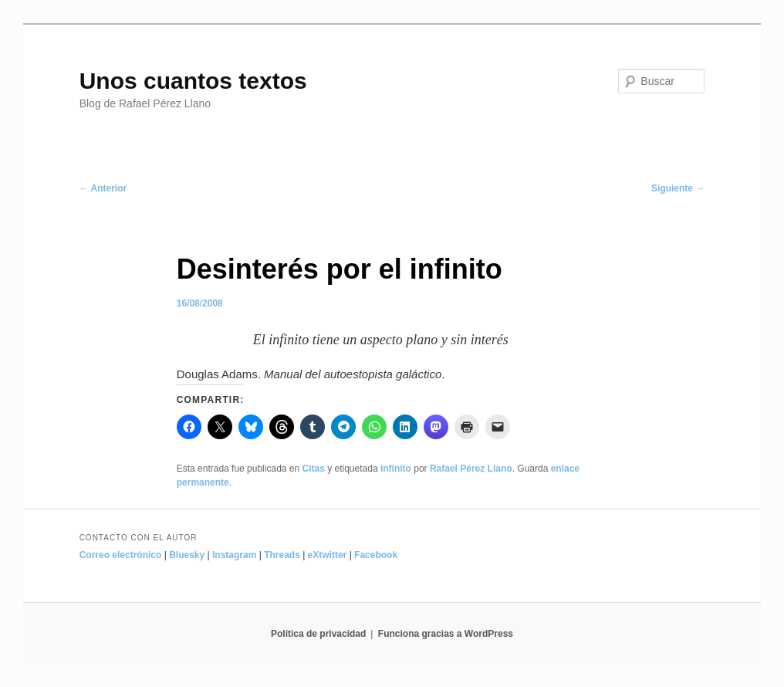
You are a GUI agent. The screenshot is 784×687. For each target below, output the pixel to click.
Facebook (376, 555)
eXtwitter (328, 555)
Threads (282, 555)
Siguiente (678, 188)
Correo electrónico (121, 555)
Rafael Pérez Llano (471, 469)
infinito (396, 469)
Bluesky (187, 555)
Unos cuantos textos (193, 81)
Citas (314, 469)
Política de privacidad (318, 634)
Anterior (103, 188)
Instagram (234, 555)
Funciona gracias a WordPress (446, 634)
